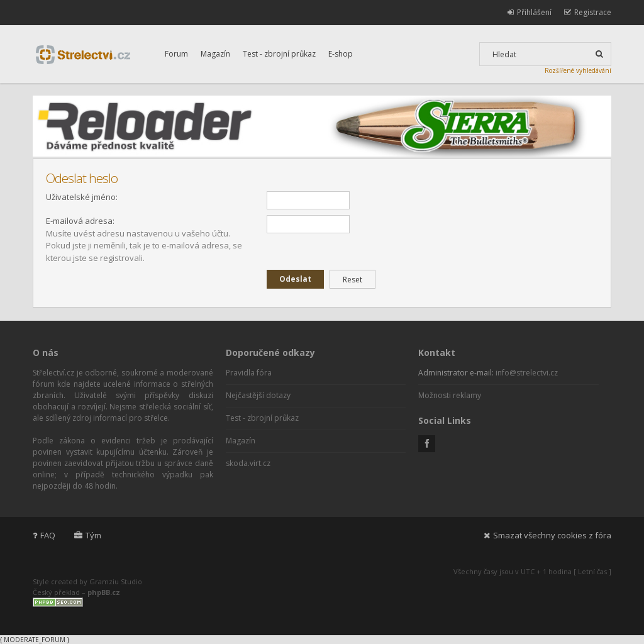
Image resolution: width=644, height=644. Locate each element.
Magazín (215, 54)
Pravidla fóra (249, 373)
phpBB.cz (104, 592)
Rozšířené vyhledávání (578, 70)
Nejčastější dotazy (258, 395)
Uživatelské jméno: (82, 197)
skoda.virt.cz (248, 463)
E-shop (341, 54)
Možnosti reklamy (450, 395)
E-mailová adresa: (80, 221)
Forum (176, 54)
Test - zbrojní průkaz (279, 54)
